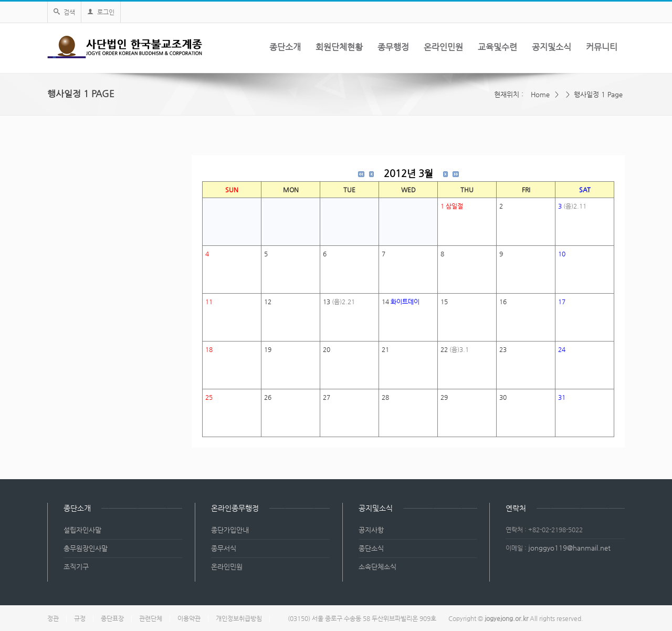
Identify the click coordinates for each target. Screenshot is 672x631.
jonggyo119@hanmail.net (569, 548)
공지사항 (371, 530)
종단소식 (371, 548)
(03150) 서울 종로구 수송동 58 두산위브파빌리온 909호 (362, 618)
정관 (53, 618)
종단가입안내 (230, 530)
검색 (64, 12)
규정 (80, 618)
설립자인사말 (82, 530)
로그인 (101, 12)
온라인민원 (227, 567)
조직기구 (76, 567)
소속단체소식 (377, 567)
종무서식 (224, 548)
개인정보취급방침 (239, 618)
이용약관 (189, 618)
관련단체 (151, 618)
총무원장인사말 (86, 548)
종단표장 (112, 618)
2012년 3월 (408, 173)
